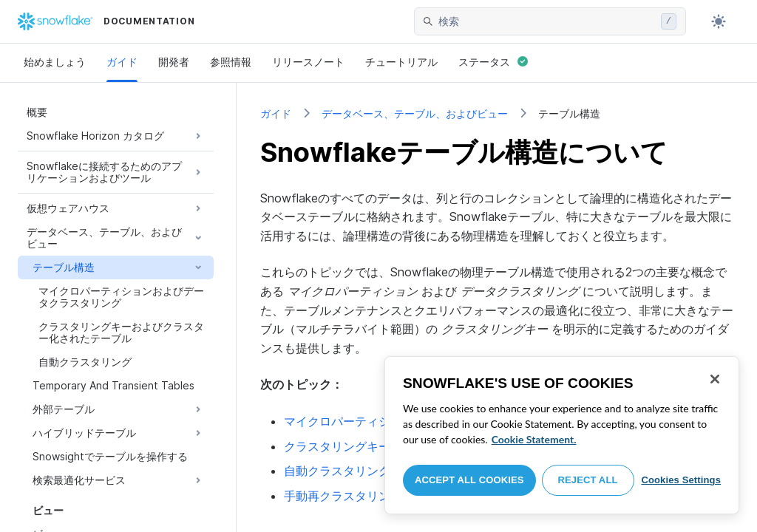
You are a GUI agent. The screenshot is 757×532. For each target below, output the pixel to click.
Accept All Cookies (469, 480)
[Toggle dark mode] (719, 21)
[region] (562, 435)
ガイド (122, 62)
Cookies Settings (681, 480)
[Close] (715, 379)
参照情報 (231, 62)
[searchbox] (547, 21)
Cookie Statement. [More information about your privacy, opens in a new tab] (534, 439)
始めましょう (55, 62)
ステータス (493, 62)
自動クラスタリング (337, 471)
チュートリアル (401, 62)
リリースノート (308, 62)
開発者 (174, 62)
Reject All (588, 480)
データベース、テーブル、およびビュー (415, 113)
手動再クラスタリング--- (370, 496)
